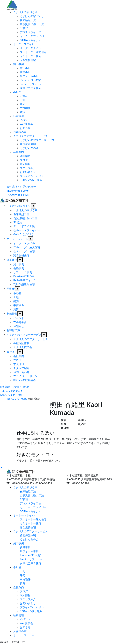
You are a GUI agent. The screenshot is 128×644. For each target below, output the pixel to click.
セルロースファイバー (33, 36)
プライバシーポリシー (33, 176)
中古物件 (25, 108)
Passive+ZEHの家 (30, 80)
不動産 (17, 92)
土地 (22, 100)
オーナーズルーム (24, 635)
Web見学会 (26, 124)
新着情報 (18, 116)
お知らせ (25, 128)
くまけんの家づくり (25, 12)
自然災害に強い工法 (32, 24)
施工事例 (18, 64)
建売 (22, 104)
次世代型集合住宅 (30, 88)
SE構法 (24, 28)
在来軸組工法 (28, 20)
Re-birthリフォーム (31, 84)
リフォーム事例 (29, 76)
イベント (25, 120)
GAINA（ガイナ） (30, 40)
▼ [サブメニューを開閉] (33, 206)
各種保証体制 (28, 144)
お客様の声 (20, 132)
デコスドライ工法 (30, 32)
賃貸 (22, 112)
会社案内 (18, 152)
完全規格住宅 (28, 60)
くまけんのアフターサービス (30, 136)
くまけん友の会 (29, 148)
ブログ (24, 160)
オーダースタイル (24, 44)
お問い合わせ (28, 172)
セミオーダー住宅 (30, 56)
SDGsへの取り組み (31, 180)
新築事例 (25, 72)
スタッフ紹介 (28, 168)
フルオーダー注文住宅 (33, 52)
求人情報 (25, 164)
